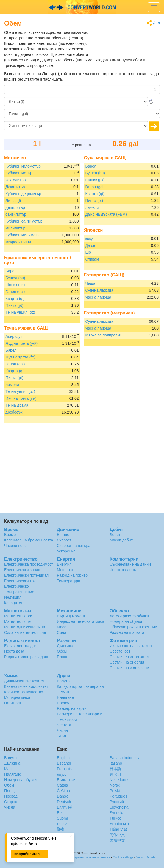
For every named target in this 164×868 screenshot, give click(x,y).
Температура (69, 581)
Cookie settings (123, 857)
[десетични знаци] (76, 126)
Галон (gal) (15, 292)
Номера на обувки (126, 621)
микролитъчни (18, 242)
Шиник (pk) (15, 285)
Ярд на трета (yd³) (22, 343)
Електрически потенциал (26, 575)
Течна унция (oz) (20, 312)
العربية (62, 774)
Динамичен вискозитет (24, 681)
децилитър (15, 207)
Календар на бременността (29, 540)
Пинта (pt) (14, 305)
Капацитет (13, 603)
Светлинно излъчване (129, 668)
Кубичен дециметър (23, 194)
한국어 (115, 774)
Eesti (61, 813)
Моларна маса (17, 697)
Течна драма (17, 405)
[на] (82, 114)
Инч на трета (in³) (21, 398)
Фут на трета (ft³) (20, 357)
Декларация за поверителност (89, 857)
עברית (62, 824)
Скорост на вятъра (74, 546)
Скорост (64, 540)
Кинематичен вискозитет (26, 686)
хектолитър (16, 180)
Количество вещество (24, 692)
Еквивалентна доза (21, 646)
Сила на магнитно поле (25, 632)
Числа (62, 730)
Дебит (115, 535)
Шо (88, 252)
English (63, 758)
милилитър (15, 228)
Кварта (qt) (15, 299)
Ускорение (66, 551)
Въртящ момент (71, 616)
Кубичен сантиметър (24, 221)
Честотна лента (123, 570)
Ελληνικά (65, 807)
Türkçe (116, 818)
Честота (64, 725)
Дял (153, 23)
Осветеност (120, 651)
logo (82, 7)
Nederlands (119, 780)
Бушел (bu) (15, 278)
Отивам (92, 259)
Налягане (65, 697)
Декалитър (15, 187)
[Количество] (82, 89)
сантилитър (16, 214)
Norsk (115, 785)
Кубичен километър (23, 166)
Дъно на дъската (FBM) (106, 214)
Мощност (65, 570)
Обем (62, 651)
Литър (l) (13, 201)
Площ (62, 657)
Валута (63, 681)
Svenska (117, 813)
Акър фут (14, 336)
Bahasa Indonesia (125, 758)
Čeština (63, 791)
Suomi (62, 818)
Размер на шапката (127, 632)
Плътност (13, 703)
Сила (62, 632)
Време (10, 535)
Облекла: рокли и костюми (133, 627)
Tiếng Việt (118, 829)
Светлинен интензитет (130, 657)
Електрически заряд (22, 570)
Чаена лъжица (98, 297)
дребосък (14, 412)
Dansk (62, 796)
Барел (11, 271)
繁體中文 (117, 840)
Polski (115, 791)
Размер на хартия (73, 708)
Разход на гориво (72, 575)
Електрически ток (20, 581)
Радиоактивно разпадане (27, 657)
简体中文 (117, 835)
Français (64, 769)
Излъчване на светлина (131, 646)
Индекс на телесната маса (80, 621)
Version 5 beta (146, 857)
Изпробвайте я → (30, 854)
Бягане (63, 535)
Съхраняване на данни (130, 564)
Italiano (116, 763)
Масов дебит (121, 540)
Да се (90, 245)
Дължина (65, 646)
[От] (76, 102)
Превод (64, 703)
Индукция (13, 597)
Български (66, 780)
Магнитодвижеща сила (25, 627)
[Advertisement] (126, 43)
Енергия (64, 564)
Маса (62, 627)
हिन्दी (60, 829)
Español (64, 763)
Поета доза (14, 651)
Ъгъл (61, 736)
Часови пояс (15, 546)
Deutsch (64, 802)
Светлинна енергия (127, 662)
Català (62, 785)
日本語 (115, 769)
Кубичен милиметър (23, 235)
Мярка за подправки (103, 335)
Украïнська (119, 824)
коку (89, 239)
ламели (12, 385)
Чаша (90, 283)
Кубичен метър (19, 173)
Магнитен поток (18, 616)
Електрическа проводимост (29, 564)
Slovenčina (119, 807)
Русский (117, 802)
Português (118, 796)
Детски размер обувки (129, 616)
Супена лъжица (99, 290)
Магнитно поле (17, 621)
